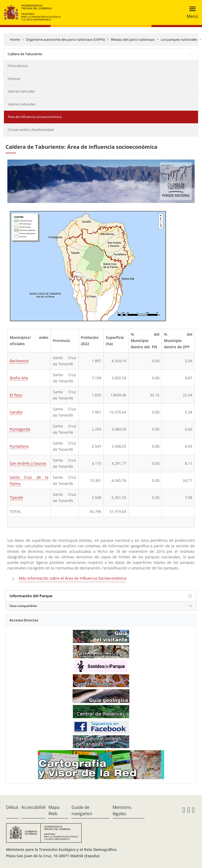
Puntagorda (20, 429)
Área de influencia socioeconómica (35, 117)
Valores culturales (21, 104)
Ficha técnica (18, 66)
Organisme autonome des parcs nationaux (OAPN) (65, 39)
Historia (14, 79)
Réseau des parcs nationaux (133, 39)
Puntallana (19, 446)
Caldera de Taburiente (25, 54)
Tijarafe (16, 497)
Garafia (16, 412)
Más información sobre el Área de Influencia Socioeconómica (73, 578)
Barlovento (19, 361)
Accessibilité (33, 807)
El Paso (16, 395)
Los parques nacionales (179, 39)
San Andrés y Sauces (28, 463)
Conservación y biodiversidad (31, 130)
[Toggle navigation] (191, 12)
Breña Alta (19, 378)
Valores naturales (21, 91)
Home (15, 39)
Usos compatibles (23, 606)
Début (12, 807)
